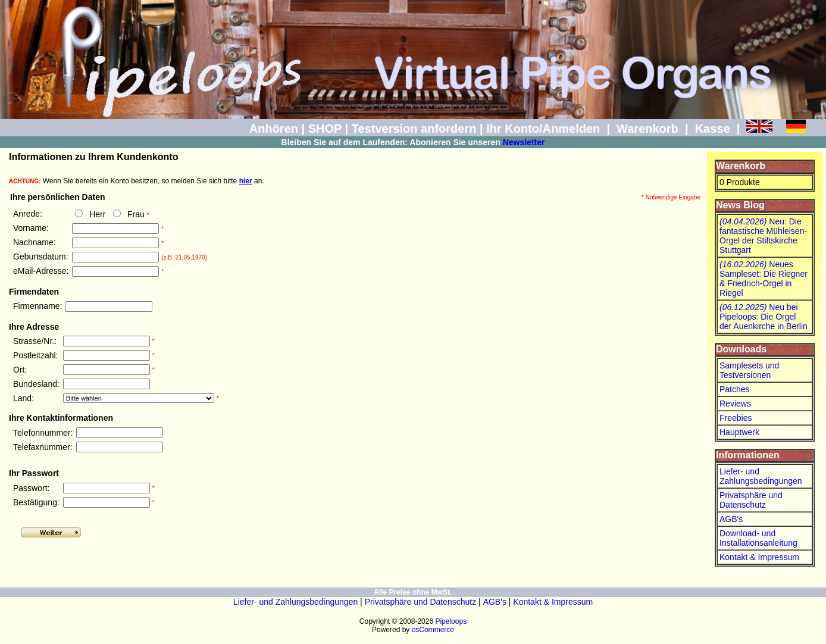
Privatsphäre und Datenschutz (751, 500)
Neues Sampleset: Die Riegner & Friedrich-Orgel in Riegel (764, 279)
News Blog (740, 205)
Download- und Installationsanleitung (758, 538)
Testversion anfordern (414, 129)
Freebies (736, 418)
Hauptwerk (739, 432)
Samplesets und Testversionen (749, 370)
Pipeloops (451, 621)
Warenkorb (647, 129)
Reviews (735, 404)
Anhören (274, 129)
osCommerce (433, 630)
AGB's (731, 519)
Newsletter (524, 142)
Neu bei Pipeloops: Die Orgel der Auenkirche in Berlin (764, 317)
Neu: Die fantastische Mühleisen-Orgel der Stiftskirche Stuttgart (763, 236)
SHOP (325, 129)
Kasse (713, 129)
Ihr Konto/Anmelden (543, 129)
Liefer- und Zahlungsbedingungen (761, 476)
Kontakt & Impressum (759, 557)
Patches (735, 389)
